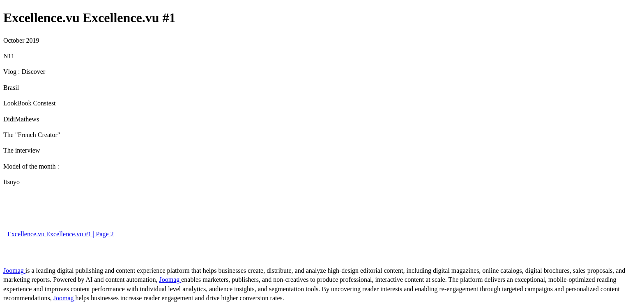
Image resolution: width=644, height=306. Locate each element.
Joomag (14, 271)
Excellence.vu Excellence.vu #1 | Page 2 (61, 234)
